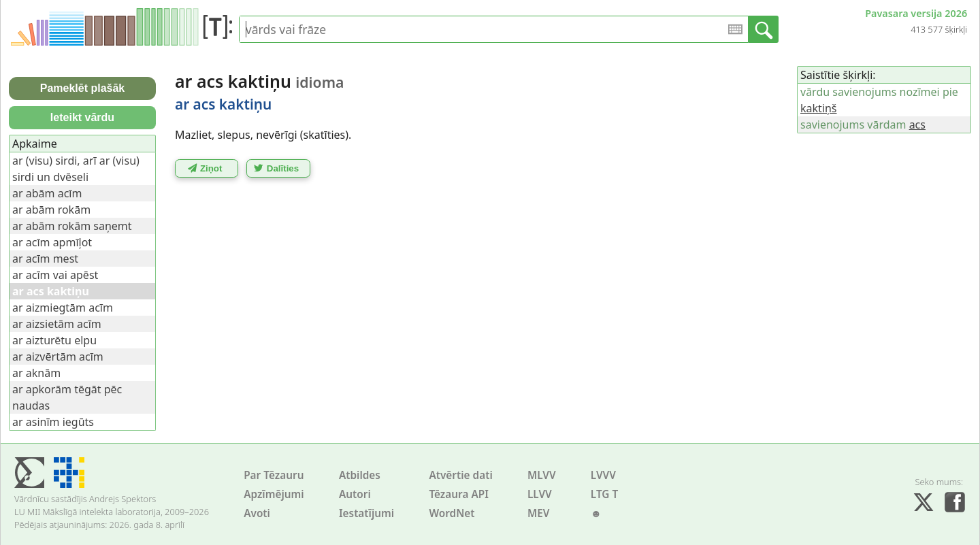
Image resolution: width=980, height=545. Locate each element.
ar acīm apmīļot (52, 242)
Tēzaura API (459, 494)
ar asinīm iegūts (53, 422)
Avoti (257, 513)
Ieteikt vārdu (82, 117)
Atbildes (360, 475)
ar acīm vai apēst (55, 275)
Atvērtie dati (460, 475)
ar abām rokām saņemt (72, 226)
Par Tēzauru (274, 475)
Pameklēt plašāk (83, 88)
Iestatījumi (366, 513)
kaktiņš (819, 108)
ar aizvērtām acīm (58, 357)
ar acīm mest (45, 259)
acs (917, 125)
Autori (355, 494)
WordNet (452, 513)
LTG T (604, 494)
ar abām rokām (51, 210)
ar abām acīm (47, 193)
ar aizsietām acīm (57, 324)
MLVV (542, 475)
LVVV (603, 475)
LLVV (540, 494)
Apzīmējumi (274, 494)
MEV (539, 513)
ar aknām (36, 373)
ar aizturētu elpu (54, 340)
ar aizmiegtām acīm (63, 308)
